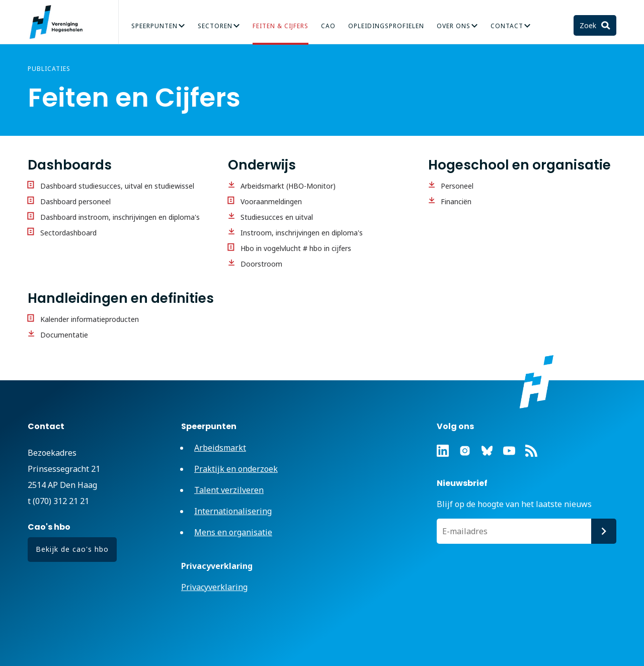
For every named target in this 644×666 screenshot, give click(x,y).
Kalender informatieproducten (90, 319)
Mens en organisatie (233, 532)
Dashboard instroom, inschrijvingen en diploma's (120, 217)
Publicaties (49, 69)
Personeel (457, 186)
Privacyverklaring (214, 587)
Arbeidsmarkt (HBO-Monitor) (288, 186)
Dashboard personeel (75, 201)
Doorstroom (261, 264)
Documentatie (64, 335)
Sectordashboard (68, 233)
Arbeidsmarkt (220, 448)
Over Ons (454, 26)
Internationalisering (233, 511)
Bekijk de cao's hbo (72, 549)
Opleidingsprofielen (386, 26)
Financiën (456, 201)
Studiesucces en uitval (277, 217)
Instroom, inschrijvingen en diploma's (302, 233)
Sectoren (215, 26)
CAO (328, 26)
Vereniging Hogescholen (60, 22)
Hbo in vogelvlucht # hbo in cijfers (296, 248)
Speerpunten (154, 26)
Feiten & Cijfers (280, 26)
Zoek (589, 25)
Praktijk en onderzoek (236, 469)
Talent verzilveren (229, 490)
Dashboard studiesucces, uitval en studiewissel (117, 186)
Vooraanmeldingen (271, 201)
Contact (507, 26)
